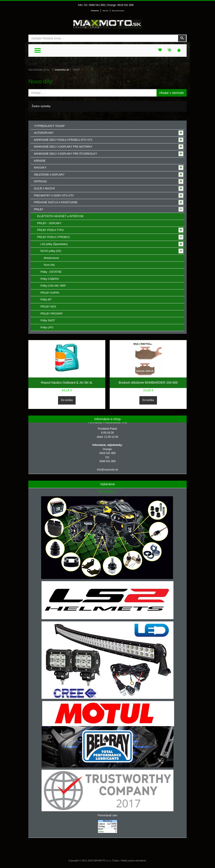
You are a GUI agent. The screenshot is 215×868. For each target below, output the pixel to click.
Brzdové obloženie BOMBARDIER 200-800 (148, 383)
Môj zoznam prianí (118, 11)
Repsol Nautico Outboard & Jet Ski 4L (67, 383)
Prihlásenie (95, 11)
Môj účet (105, 11)
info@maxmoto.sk (107, 470)
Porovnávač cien (108, 815)
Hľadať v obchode (172, 93)
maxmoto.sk (62, 70)
